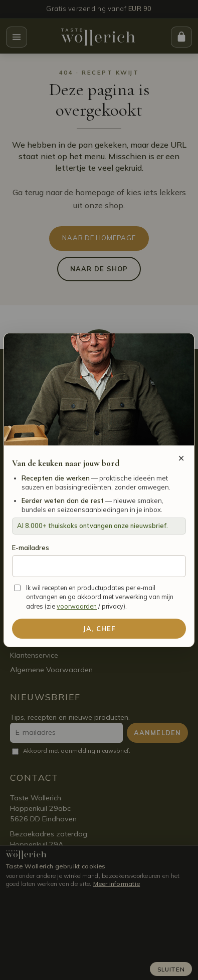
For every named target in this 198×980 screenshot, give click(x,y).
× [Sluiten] (181, 458)
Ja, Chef (99, 629)
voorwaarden (77, 606)
